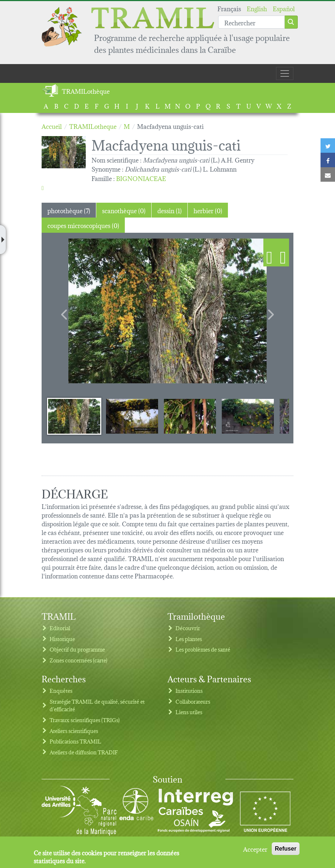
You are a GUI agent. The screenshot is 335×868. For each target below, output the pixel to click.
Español (284, 8)
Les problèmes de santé (203, 649)
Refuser (286, 849)
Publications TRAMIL (75, 741)
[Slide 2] (132, 416)
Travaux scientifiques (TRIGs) (85, 720)
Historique (62, 639)
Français (229, 8)
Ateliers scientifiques (74, 731)
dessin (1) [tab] (169, 210)
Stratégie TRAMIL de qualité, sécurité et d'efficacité (97, 705)
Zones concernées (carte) (79, 660)
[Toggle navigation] (285, 73)
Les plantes (189, 639)
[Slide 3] (190, 416)
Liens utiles (189, 712)
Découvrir (188, 628)
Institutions (189, 690)
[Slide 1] (74, 416)
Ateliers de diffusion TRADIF (84, 752)
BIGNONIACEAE (141, 178)
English (257, 8)
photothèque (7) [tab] (69, 210)
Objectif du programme (77, 649)
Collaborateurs (193, 701)
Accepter (255, 849)
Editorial (60, 628)
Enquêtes (61, 690)
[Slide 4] (248, 416)
